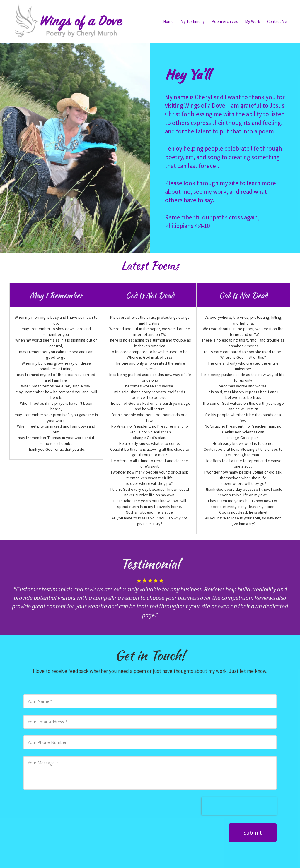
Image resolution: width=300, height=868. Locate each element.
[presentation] (239, 806)
